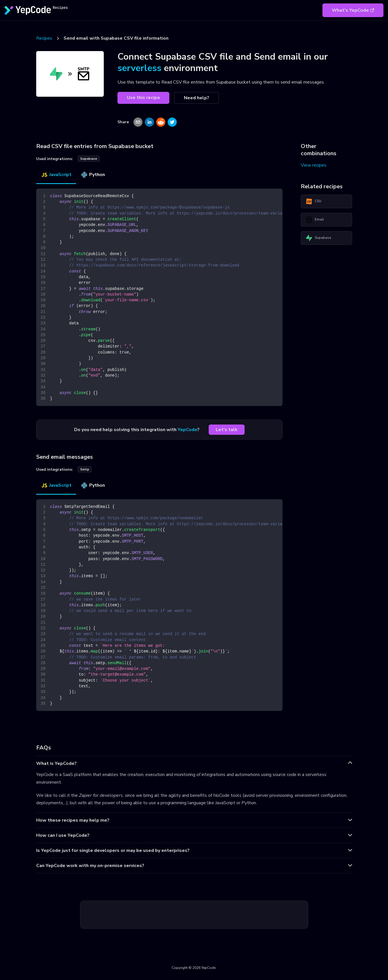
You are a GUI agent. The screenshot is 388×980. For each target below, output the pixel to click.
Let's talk (227, 430)
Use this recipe (143, 98)
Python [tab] (93, 175)
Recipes (44, 38)
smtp (85, 469)
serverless (139, 68)
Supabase (318, 238)
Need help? (197, 98)
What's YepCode (353, 10)
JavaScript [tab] (56, 175)
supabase (89, 159)
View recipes (314, 165)
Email (315, 220)
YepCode (187, 430)
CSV (313, 201)
